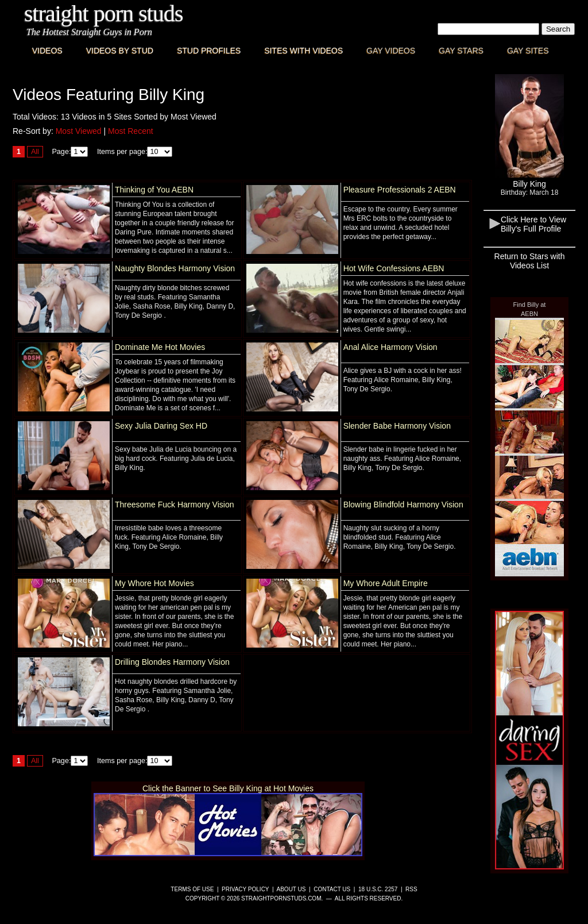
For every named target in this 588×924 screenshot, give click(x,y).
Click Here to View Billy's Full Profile (533, 224)
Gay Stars (461, 51)
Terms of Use (192, 889)
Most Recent (131, 131)
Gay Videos (391, 51)
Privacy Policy (245, 889)
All (35, 152)
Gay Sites (528, 51)
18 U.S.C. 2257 (378, 889)
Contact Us (332, 889)
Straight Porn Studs (104, 14)
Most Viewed (79, 131)
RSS (411, 889)
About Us (291, 889)
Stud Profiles (209, 51)
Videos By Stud (120, 51)
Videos (47, 51)
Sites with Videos (303, 51)
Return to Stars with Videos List (530, 261)
